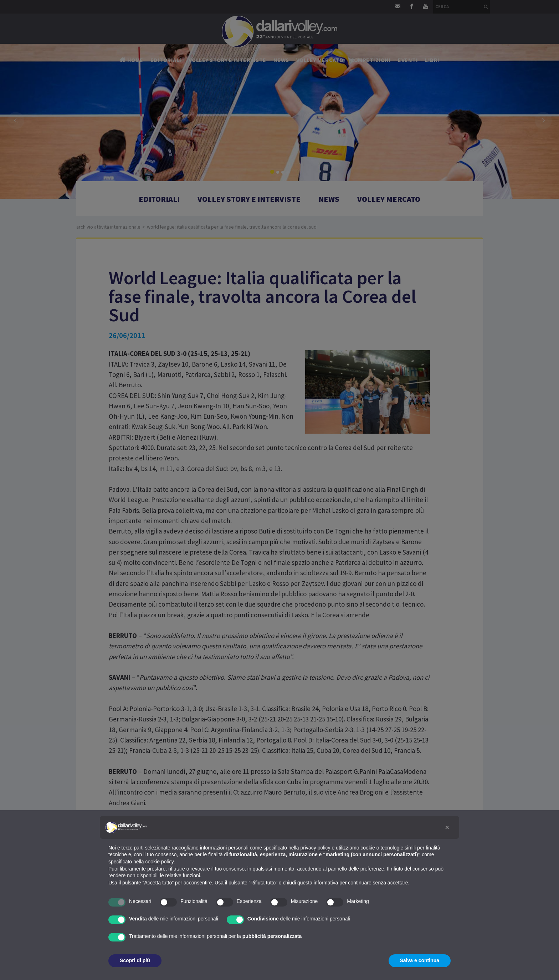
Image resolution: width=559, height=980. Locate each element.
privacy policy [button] (316, 848)
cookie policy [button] (160, 862)
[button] (447, 827)
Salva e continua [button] (420, 960)
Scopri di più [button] (135, 960)
